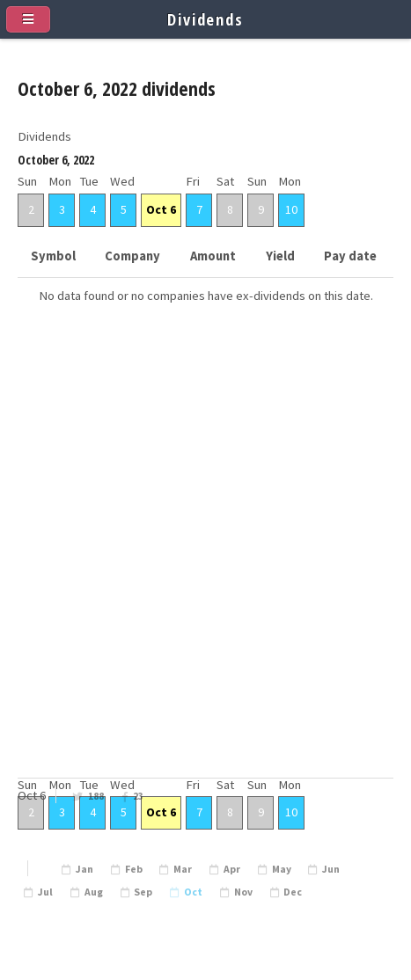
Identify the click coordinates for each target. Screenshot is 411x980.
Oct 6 (161, 209)
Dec (293, 892)
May (282, 869)
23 (138, 796)
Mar (183, 869)
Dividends (205, 19)
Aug (94, 892)
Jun (331, 869)
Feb (134, 869)
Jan (84, 869)
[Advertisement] (205, 569)
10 (291, 209)
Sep (143, 892)
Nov (243, 892)
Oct (193, 892)
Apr (232, 869)
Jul (45, 892)
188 (96, 796)
